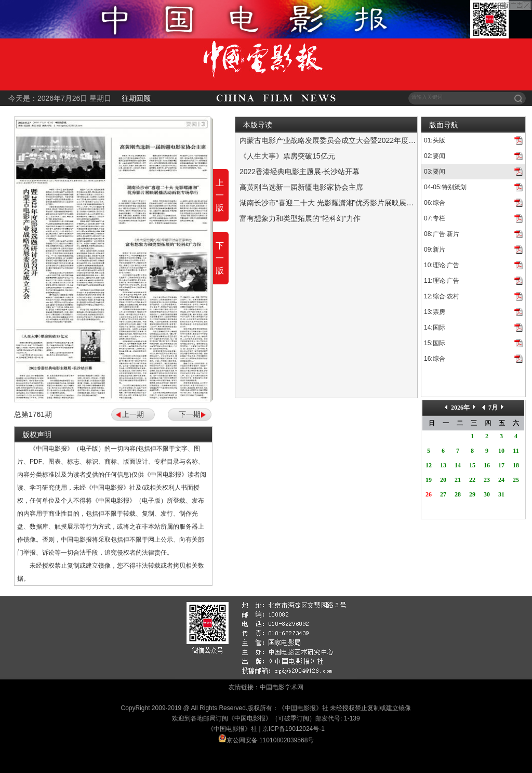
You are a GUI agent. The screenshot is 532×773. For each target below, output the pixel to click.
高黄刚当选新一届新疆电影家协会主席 (301, 187)
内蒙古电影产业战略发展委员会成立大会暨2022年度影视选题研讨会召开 (357, 140)
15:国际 (435, 343)
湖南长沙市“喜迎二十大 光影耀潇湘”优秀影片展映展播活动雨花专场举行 (356, 203)
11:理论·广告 (442, 281)
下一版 (220, 258)
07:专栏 (435, 218)
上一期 (133, 414)
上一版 (220, 195)
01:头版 (435, 140)
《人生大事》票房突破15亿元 (287, 156)
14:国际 (435, 327)
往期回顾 (136, 98)
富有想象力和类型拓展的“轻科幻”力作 (300, 218)
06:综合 (435, 203)
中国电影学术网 (282, 687)
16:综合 (435, 359)
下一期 (190, 414)
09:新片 (435, 250)
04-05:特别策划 (445, 187)
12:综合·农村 (442, 296)
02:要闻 (435, 156)
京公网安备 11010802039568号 (270, 740)
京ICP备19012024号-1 (294, 729)
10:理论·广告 (442, 265)
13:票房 (435, 312)
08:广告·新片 (442, 234)
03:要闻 (435, 172)
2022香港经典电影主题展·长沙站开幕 (300, 172)
